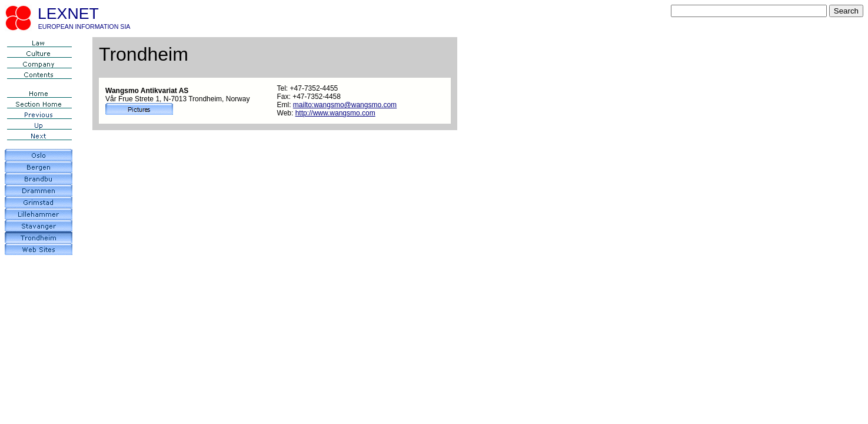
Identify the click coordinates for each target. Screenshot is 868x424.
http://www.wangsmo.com (335, 113)
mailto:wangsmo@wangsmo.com (345, 105)
